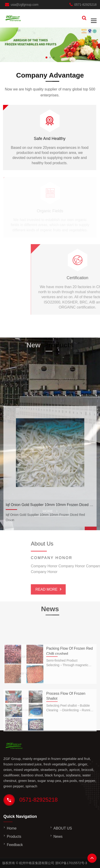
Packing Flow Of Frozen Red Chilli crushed (70, 664)
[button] (46, 57)
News (58, 837)
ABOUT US (63, 828)
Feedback (15, 845)
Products (14, 837)
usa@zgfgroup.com (25, 5)
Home (12, 828)
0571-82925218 (85, 5)
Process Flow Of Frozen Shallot (66, 710)
